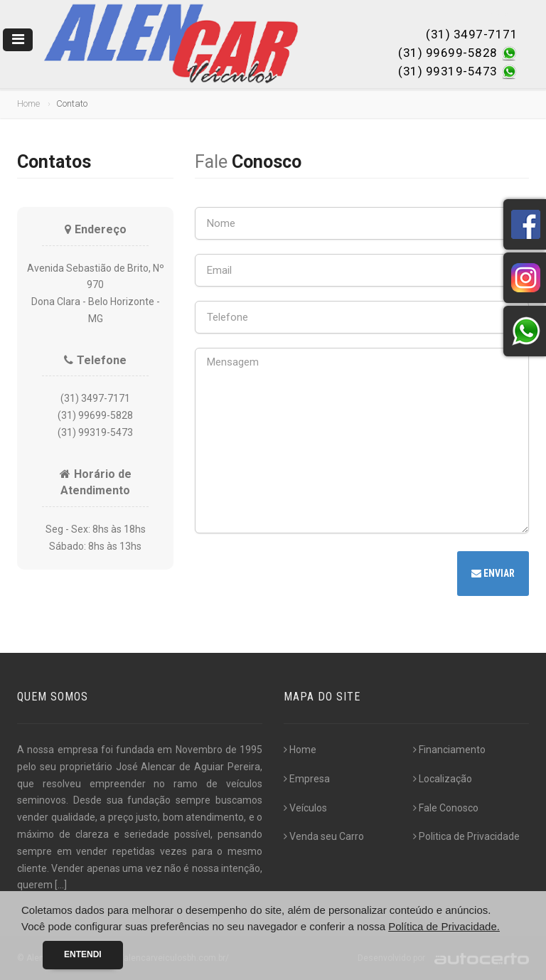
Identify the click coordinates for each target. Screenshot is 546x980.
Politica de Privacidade (466, 836)
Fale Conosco (446, 808)
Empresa (307, 779)
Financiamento (449, 750)
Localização (443, 779)
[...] (61, 885)
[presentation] (303, 575)
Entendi (83, 954)
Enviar (493, 573)
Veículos (305, 808)
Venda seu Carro (324, 836)
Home (28, 103)
